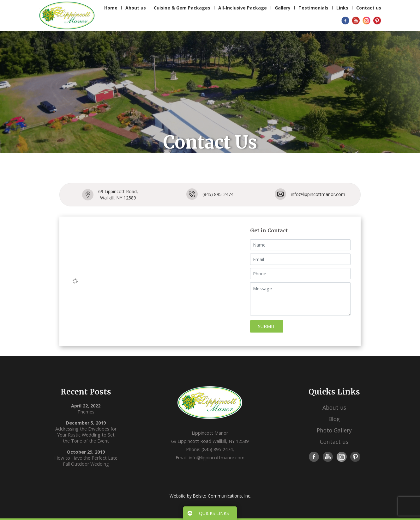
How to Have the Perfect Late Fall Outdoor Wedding (86, 461)
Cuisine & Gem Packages (182, 8)
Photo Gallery (334, 430)
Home (111, 8)
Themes (86, 412)
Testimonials (313, 8)
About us (136, 8)
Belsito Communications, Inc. (222, 496)
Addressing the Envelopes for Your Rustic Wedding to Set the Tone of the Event (86, 435)
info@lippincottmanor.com (318, 194)
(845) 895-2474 (218, 194)
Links (342, 8)
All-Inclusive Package (243, 8)
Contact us (369, 8)
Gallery (283, 8)
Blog (334, 419)
